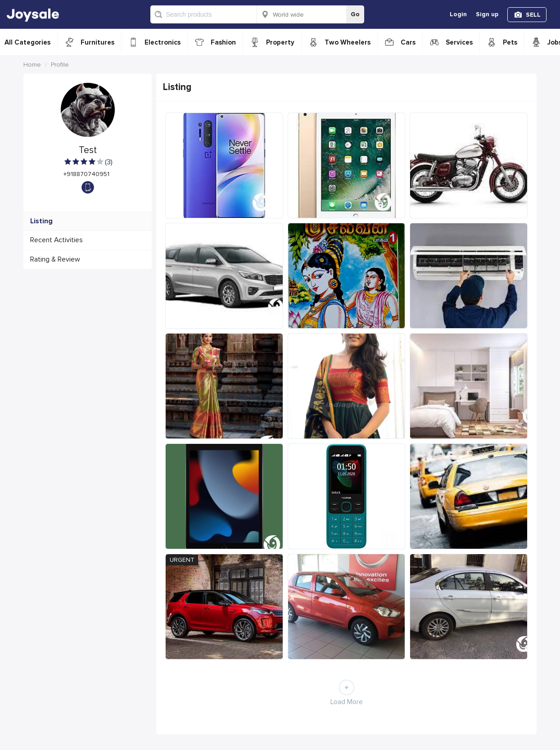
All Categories (27, 42)
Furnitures (97, 42)
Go (355, 14)
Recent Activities (56, 240)
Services (459, 42)
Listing (41, 221)
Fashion (223, 42)
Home (32, 65)
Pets (510, 42)
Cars (408, 42)
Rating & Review (55, 260)
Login (458, 14)
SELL (533, 15)
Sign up (487, 14)
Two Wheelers (348, 42)
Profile (60, 65)
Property (280, 42)
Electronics (163, 42)
